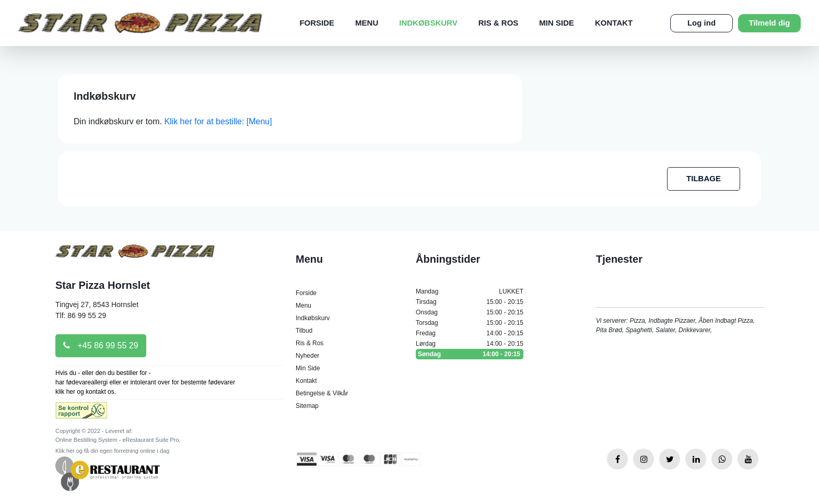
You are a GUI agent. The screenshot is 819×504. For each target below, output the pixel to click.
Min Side (557, 23)
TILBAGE (704, 178)
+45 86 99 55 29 (101, 345)
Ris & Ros (499, 23)
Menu (367, 23)
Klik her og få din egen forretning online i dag (112, 451)
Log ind (701, 23)
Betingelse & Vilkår (322, 393)
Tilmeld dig (770, 23)
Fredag (470, 333)
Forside (317, 23)
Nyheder (307, 356)
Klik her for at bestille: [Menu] (218, 121)
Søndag (470, 354)
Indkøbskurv (428, 23)
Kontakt (614, 23)
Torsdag (470, 323)
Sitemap (307, 406)
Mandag (470, 291)
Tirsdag (470, 302)
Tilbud (304, 331)
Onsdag (470, 312)
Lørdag (470, 344)
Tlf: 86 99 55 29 (81, 315)
